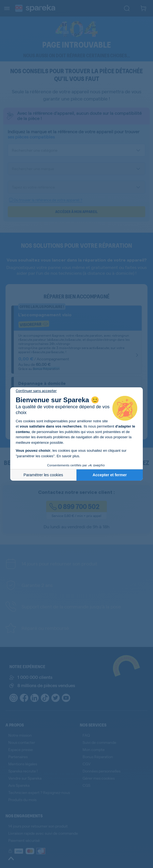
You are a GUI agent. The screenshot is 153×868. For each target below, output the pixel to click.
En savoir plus (68, 456)
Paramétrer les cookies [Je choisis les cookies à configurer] (43, 475)
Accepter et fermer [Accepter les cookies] (110, 475)
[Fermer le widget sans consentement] (36, 391)
